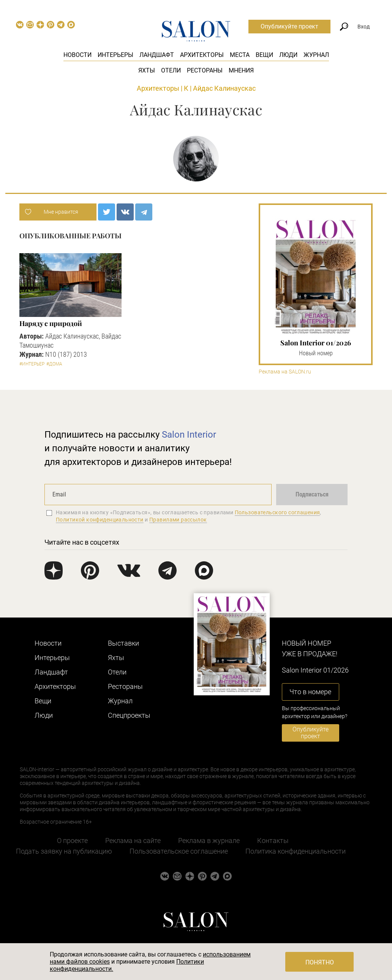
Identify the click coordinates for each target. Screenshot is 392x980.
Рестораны (205, 70)
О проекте (72, 841)
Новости (77, 55)
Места (240, 55)
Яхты (147, 70)
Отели (171, 70)
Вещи (264, 55)
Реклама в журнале (209, 841)
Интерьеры (115, 55)
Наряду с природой (51, 323)
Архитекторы (202, 55)
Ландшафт (157, 55)
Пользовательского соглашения (277, 512)
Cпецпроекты (129, 715)
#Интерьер (32, 364)
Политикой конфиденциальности (100, 520)
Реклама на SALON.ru (285, 372)
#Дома (54, 364)
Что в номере (310, 692)
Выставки (123, 643)
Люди (288, 55)
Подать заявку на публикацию (64, 851)
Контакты (273, 841)
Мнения (241, 70)
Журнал (316, 55)
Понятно (320, 962)
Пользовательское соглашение (179, 851)
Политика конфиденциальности (296, 851)
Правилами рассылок (178, 520)
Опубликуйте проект (289, 26)
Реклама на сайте (133, 841)
